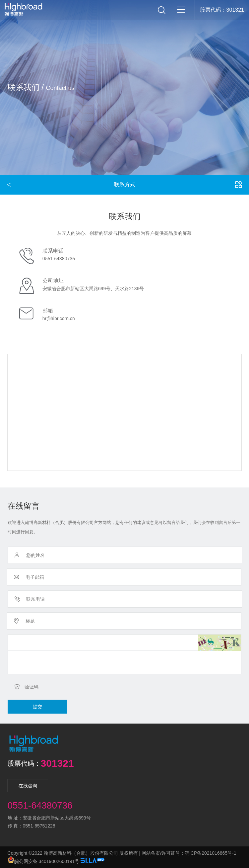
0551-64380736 (59, 259)
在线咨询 (28, 786)
